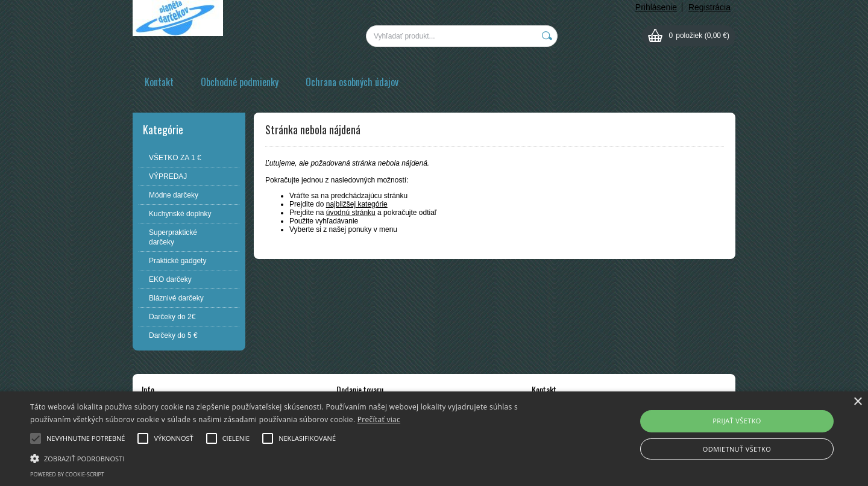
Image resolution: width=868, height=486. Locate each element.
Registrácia (709, 7)
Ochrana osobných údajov (352, 82)
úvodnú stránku (351, 213)
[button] (293, 458)
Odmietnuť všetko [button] (737, 449)
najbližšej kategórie (357, 204)
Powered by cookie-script (67, 474)
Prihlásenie (656, 7)
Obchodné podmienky (240, 82)
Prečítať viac (379, 419)
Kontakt (159, 82)
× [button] (857, 402)
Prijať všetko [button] (737, 421)
